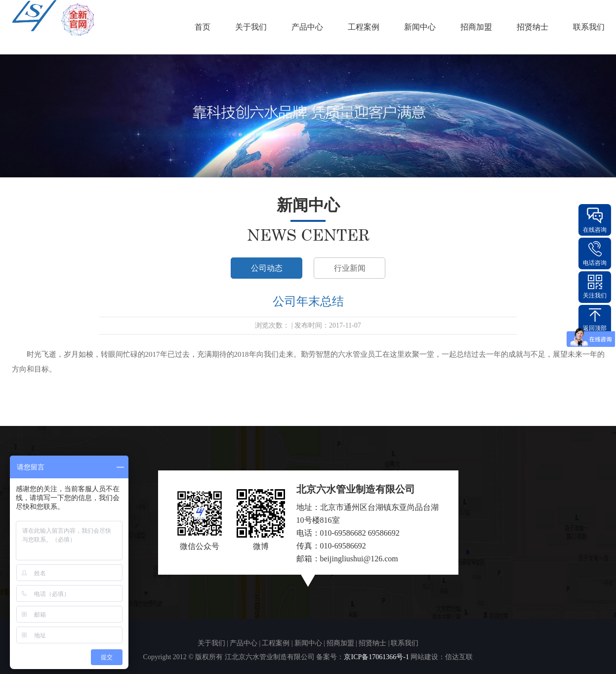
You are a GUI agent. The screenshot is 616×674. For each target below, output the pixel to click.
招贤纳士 (533, 27)
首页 (203, 27)
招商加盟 (476, 27)
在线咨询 (595, 230)
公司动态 (267, 268)
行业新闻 (350, 268)
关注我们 (595, 295)
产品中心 (307, 27)
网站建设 (424, 657)
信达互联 (459, 657)
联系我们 (589, 27)
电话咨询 (595, 263)
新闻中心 (420, 27)
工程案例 (364, 27)
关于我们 (251, 27)
